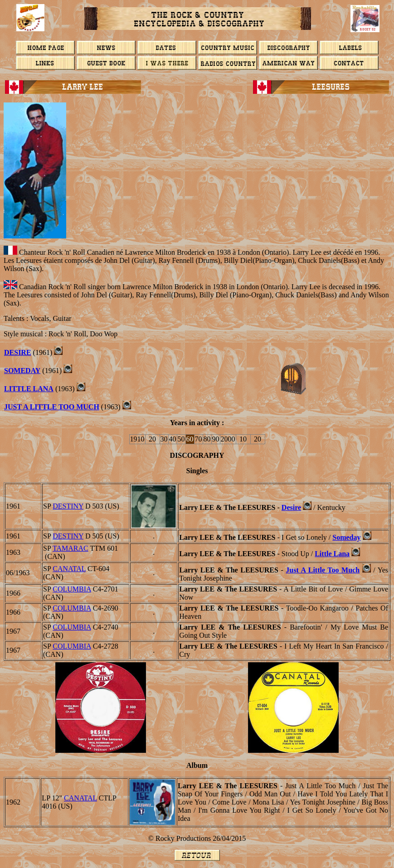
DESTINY (68, 506)
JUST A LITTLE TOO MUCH (52, 407)
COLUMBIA (72, 589)
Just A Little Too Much (323, 570)
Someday (22, 371)
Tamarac (71, 548)
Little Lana (29, 389)
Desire (291, 507)
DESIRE (18, 352)
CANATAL (69, 569)
